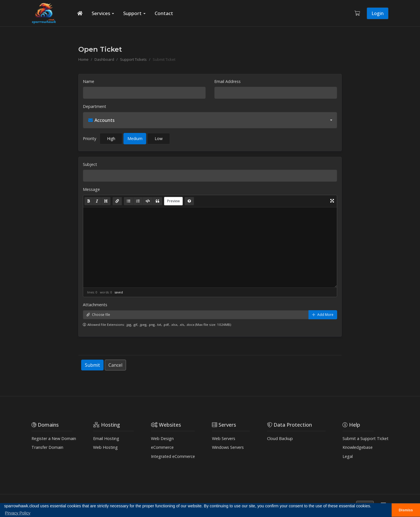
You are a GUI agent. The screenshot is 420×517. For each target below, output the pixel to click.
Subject (90, 164)
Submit (92, 365)
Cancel (115, 365)
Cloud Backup (280, 438)
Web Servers (224, 438)
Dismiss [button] (406, 510)
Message (91, 189)
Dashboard (104, 59)
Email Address (227, 81)
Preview (173, 201)
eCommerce (162, 447)
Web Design (162, 438)
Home (83, 59)
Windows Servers (228, 447)
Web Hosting (105, 447)
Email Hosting (106, 438)
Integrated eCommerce (173, 456)
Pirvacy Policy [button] (18, 513)
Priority (90, 138)
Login (378, 13)
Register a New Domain (54, 438)
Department (94, 106)
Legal (348, 456)
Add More (323, 315)
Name (89, 81)
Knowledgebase (358, 447)
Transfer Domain (47, 447)
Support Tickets (133, 59)
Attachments (95, 305)
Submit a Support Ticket (366, 438)
